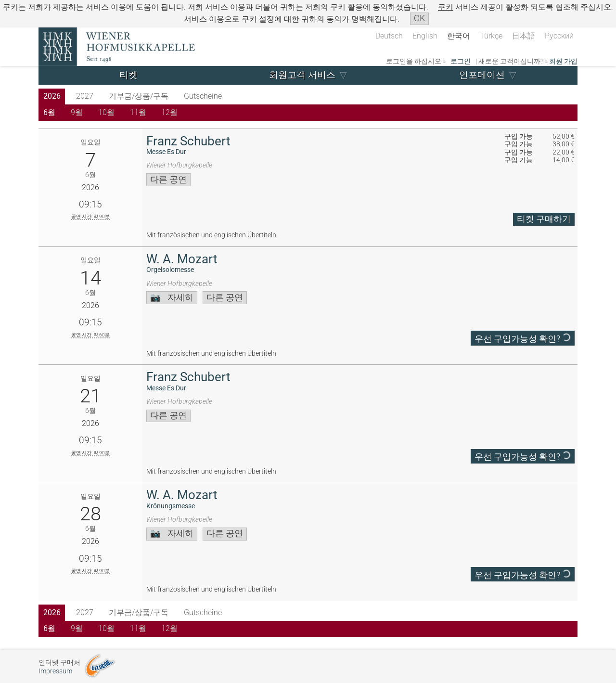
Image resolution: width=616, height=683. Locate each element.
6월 (49, 112)
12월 (169, 112)
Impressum (55, 671)
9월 (77, 112)
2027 (85, 96)
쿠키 (446, 7)
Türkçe (491, 36)
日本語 (524, 36)
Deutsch (389, 36)
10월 (106, 112)
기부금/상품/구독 (139, 96)
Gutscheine (203, 96)
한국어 (459, 36)
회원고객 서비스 (302, 75)
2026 (52, 96)
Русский (559, 36)
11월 (138, 112)
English (425, 36)
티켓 (128, 75)
